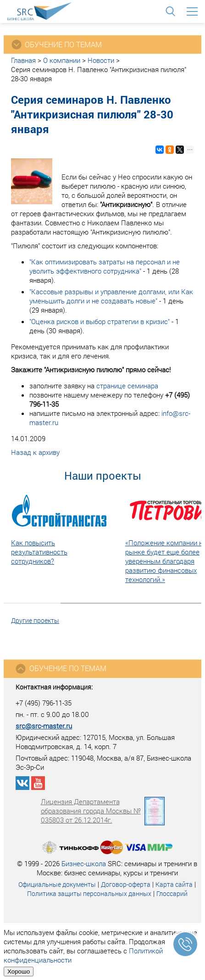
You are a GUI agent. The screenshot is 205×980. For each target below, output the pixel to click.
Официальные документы (57, 884)
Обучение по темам (61, 669)
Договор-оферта (126, 884)
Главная (23, 60)
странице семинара (127, 386)
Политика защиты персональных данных (89, 893)
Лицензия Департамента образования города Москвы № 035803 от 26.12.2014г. (103, 811)
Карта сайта (174, 884)
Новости (101, 60)
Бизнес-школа (84, 863)
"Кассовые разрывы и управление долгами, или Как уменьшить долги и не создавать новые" (111, 296)
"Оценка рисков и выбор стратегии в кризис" (100, 321)
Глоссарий (172, 893)
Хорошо (19, 972)
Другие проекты (35, 620)
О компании (62, 60)
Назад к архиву (35, 452)
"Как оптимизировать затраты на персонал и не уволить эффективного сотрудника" (105, 266)
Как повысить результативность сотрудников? (39, 552)
